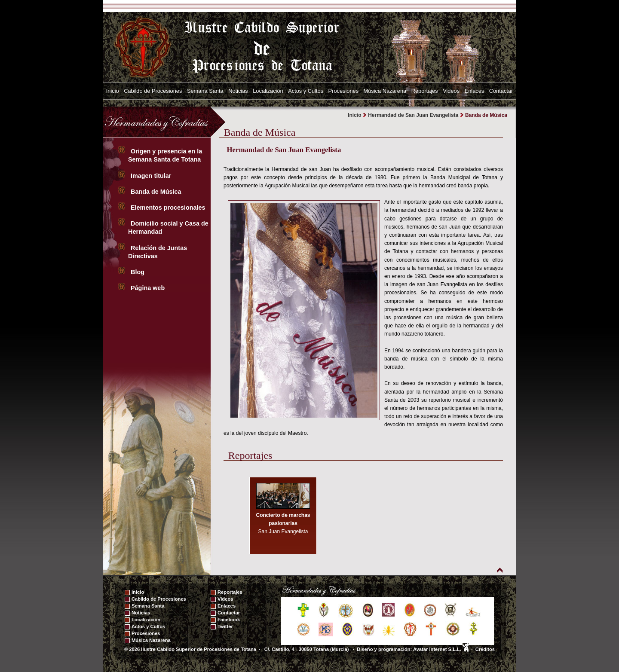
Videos (451, 91)
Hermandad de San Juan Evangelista (413, 115)
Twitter (225, 626)
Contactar (501, 91)
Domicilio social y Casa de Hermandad (168, 228)
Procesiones (343, 91)
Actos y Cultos (306, 91)
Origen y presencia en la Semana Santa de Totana (166, 155)
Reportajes (425, 91)
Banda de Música (157, 192)
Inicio (113, 91)
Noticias (238, 91)
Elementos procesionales (169, 208)
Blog (138, 272)
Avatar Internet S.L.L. (441, 649)
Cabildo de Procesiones (153, 91)
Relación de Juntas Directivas (158, 252)
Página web (149, 288)
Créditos (485, 649)
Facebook (229, 620)
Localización (268, 91)
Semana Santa (205, 91)
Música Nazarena (385, 91)
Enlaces (475, 91)
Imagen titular (152, 176)
